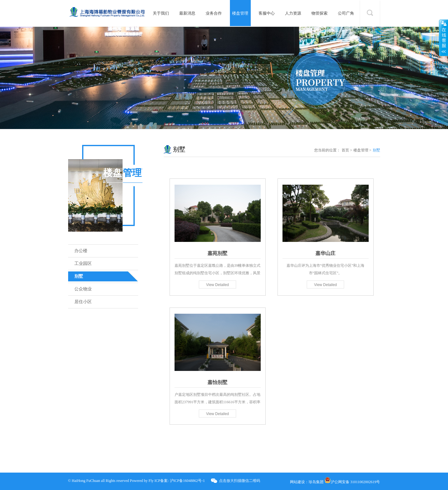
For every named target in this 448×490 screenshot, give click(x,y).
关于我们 (161, 13)
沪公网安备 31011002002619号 (352, 482)
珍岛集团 (316, 482)
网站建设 (297, 482)
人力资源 (293, 13)
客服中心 (267, 13)
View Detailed (217, 285)
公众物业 (83, 289)
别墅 (79, 276)
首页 (345, 150)
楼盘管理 (240, 13)
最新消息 (187, 13)
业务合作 (214, 13)
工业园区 (83, 263)
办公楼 (81, 251)
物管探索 (320, 13)
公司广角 (346, 13)
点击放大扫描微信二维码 (240, 481)
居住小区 (83, 302)
